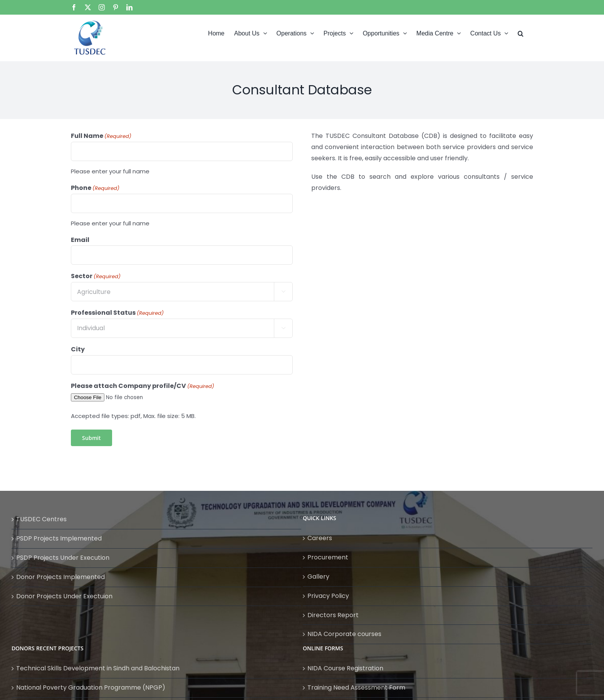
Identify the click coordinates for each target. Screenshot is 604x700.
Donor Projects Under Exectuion (64, 596)
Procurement (328, 557)
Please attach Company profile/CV (143, 386)
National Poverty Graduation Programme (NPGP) (91, 687)
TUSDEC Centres (41, 519)
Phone (95, 188)
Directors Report (333, 615)
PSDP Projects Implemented (59, 538)
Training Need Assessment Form (356, 687)
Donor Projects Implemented (60, 577)
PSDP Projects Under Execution (63, 558)
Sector (96, 276)
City (78, 349)
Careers (320, 538)
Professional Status (117, 313)
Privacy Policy (328, 596)
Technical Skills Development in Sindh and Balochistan (98, 668)
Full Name (101, 136)
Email (80, 240)
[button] (521, 33)
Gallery (318, 577)
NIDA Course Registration (345, 668)
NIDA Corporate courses (344, 634)
